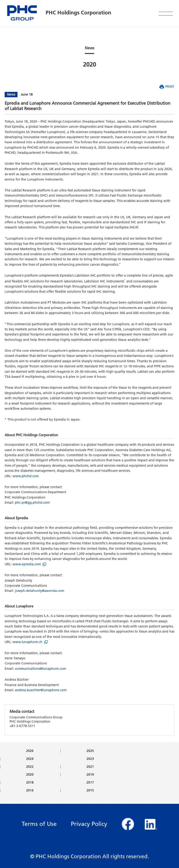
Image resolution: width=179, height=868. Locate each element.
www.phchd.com (26, 476)
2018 (30, 783)
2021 (90, 767)
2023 (90, 759)
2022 (30, 767)
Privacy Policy (89, 824)
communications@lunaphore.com (40, 669)
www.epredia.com (27, 564)
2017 (90, 783)
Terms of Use (39, 824)
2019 (90, 775)
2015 (90, 791)
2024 (30, 759)
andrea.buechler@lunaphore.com (41, 690)
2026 (30, 751)
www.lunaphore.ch (28, 642)
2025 (90, 751)
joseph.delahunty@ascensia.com (40, 591)
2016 (30, 791)
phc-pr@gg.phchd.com (32, 503)
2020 (30, 775)
